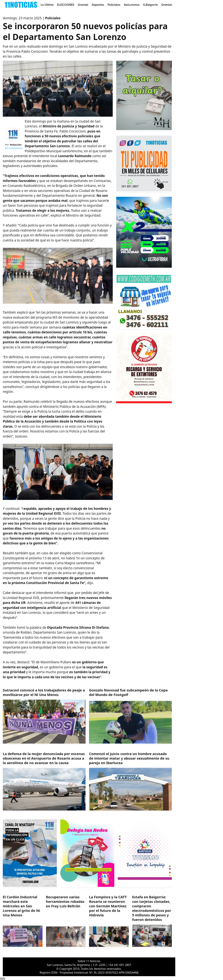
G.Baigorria (150, 5)
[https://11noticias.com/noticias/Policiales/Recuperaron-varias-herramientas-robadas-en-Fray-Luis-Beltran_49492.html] (66, 921)
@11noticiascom (14, 148)
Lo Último (47, 5)
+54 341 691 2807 (120, 965)
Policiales (114, 5)
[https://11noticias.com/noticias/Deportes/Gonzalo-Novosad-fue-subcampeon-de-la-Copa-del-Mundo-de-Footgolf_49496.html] (130, 716)
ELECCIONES (66, 5)
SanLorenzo (132, 5)
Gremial (83, 5)
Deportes (98, 5)
